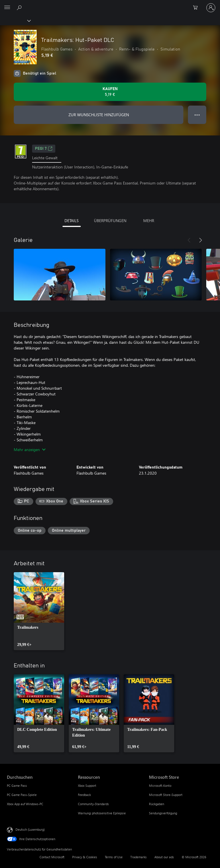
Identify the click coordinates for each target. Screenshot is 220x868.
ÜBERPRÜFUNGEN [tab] (110, 221)
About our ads (164, 857)
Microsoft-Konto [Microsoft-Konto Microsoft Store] (160, 786)
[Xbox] (15, 20)
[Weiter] (201, 240)
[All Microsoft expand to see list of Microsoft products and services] (7, 8)
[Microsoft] (110, 4)
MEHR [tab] (149, 221)
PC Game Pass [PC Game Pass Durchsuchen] (17, 786)
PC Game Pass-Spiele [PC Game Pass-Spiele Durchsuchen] (22, 795)
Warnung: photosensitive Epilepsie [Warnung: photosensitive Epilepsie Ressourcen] (102, 813)
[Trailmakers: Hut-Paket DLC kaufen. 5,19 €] (110, 92)
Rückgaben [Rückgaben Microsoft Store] (157, 804)
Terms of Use (114, 857)
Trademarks (139, 857)
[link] (39, 611)
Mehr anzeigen (30, 449)
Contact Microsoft (52, 857)
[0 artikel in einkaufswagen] (197, 8)
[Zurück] (189, 240)
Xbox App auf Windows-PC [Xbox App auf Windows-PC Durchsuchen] (25, 804)
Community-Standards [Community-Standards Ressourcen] (93, 804)
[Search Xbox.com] (20, 7)
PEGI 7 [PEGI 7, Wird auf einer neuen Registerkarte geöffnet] (44, 149)
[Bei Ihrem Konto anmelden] (211, 8)
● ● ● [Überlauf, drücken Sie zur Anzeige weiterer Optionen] (197, 115)
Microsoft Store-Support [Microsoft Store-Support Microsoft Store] (166, 795)
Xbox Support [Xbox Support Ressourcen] (87, 786)
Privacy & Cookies (85, 857)
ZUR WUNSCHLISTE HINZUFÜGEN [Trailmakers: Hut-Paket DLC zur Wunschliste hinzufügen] (99, 115)
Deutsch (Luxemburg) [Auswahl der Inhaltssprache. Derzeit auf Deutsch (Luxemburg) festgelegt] (30, 829)
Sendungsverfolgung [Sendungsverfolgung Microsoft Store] (163, 813)
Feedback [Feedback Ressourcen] (84, 795)
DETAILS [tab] (71, 221)
